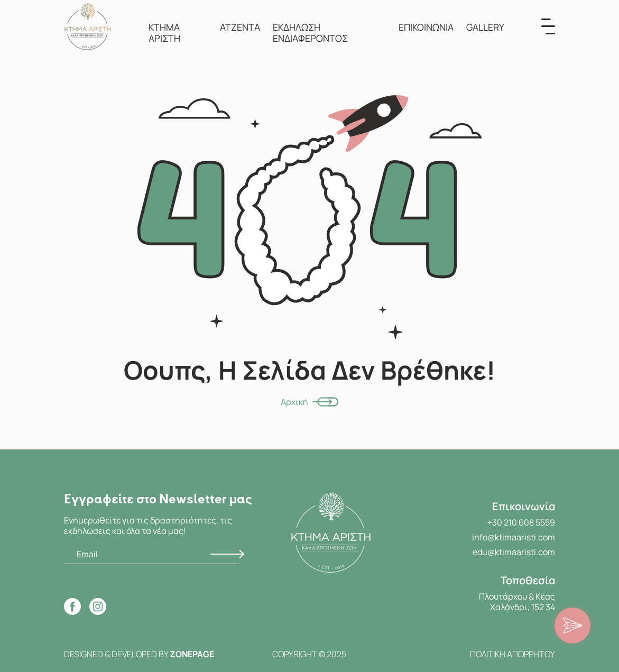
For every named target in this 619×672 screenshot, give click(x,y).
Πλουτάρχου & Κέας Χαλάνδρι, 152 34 (517, 602)
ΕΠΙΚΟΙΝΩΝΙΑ (426, 27)
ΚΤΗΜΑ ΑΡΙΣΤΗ (164, 33)
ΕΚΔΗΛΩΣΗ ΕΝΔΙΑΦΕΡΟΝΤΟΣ (310, 33)
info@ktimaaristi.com (514, 537)
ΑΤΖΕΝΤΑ (240, 27)
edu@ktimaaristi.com (514, 552)
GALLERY (485, 27)
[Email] (152, 554)
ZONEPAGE (192, 654)
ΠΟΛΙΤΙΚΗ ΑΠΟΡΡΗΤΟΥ (512, 654)
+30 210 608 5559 (521, 522)
